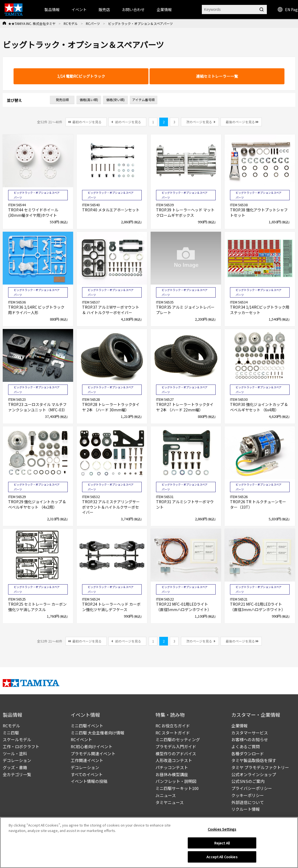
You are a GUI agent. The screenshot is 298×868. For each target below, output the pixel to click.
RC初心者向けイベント (92, 746)
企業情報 (239, 726)
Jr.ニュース (166, 795)
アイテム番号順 (143, 100)
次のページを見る (199, 122)
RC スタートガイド (173, 733)
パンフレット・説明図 (176, 781)
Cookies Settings (222, 830)
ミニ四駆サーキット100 (177, 788)
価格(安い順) (115, 100)
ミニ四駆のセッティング (178, 739)
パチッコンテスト (172, 767)
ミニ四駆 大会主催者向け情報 (98, 733)
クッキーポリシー (248, 795)
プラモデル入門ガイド (176, 746)
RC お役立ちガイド (173, 726)
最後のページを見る (240, 122)
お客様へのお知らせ (250, 739)
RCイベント (81, 739)
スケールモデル (17, 739)
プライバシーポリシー (252, 788)
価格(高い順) (89, 100)
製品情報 (52, 9)
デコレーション (17, 760)
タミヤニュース (170, 802)
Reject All (222, 844)
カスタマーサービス (250, 733)
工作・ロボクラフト (21, 746)
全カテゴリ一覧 (17, 774)
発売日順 (62, 100)
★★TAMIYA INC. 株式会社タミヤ (32, 23)
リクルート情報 (246, 809)
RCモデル (71, 23)
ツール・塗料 (15, 754)
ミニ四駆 (11, 733)
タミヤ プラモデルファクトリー (260, 767)
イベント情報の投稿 (89, 781)
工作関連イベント (87, 760)
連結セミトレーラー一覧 (217, 76)
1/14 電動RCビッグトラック (81, 76)
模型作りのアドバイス (176, 754)
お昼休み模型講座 (172, 774)
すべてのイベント (87, 774)
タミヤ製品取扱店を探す (254, 760)
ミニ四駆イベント (87, 726)
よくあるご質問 (246, 746)
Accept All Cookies (222, 858)
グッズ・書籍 (15, 767)
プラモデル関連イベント (93, 754)
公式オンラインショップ (254, 774)
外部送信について (248, 802)
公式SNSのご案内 (248, 781)
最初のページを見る (87, 122)
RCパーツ (93, 23)
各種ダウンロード (248, 754)
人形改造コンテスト (174, 760)
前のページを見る (128, 122)
